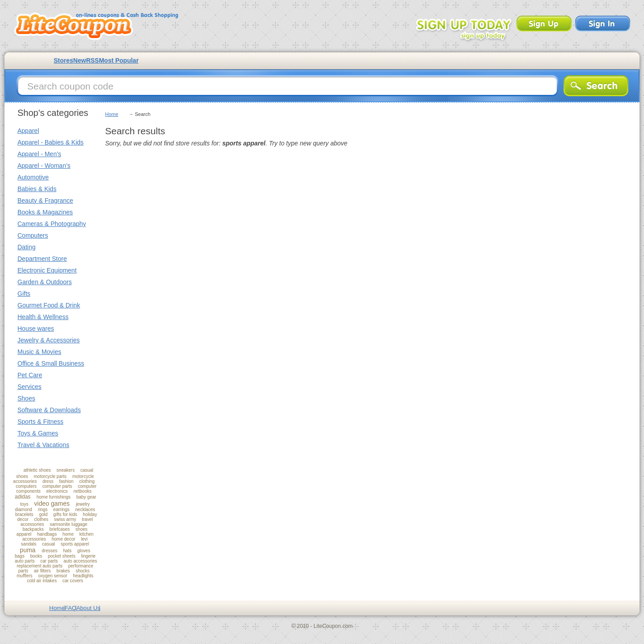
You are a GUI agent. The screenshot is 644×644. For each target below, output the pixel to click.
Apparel (28, 131)
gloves (84, 551)
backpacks (33, 529)
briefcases (59, 529)
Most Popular (119, 60)
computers (26, 486)
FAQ (71, 608)
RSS (92, 60)
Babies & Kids (37, 189)
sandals (29, 544)
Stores (64, 60)
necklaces (85, 510)
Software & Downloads (49, 410)
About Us (88, 608)
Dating (26, 247)
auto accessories (80, 561)
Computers (33, 235)
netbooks (83, 491)
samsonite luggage (68, 524)
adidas (23, 497)
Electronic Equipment (47, 270)
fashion (66, 481)
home (68, 534)
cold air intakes (42, 581)
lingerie (88, 556)
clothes (41, 519)
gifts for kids (65, 514)
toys (24, 504)
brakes (63, 571)
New (80, 60)
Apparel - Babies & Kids (51, 142)
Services (30, 387)
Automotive (33, 177)
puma (28, 550)
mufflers (24, 576)
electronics (57, 491)
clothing (87, 481)
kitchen (86, 534)
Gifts (24, 294)
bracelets (24, 514)
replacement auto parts (39, 566)
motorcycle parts (50, 476)
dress (48, 481)
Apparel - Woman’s (44, 166)
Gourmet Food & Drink (49, 305)
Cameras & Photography (52, 224)
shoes (82, 529)
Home (112, 114)
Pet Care (30, 375)
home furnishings (54, 497)
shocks (83, 571)
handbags (47, 534)
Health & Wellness (43, 317)
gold (43, 514)
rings (43, 510)
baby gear (86, 497)
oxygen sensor (53, 576)
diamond (24, 510)
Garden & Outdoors (44, 282)
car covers (73, 581)
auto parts (25, 561)
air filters (42, 571)
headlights (83, 576)
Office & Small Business (51, 363)
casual (49, 544)
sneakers (66, 470)
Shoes (26, 398)
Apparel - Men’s (39, 154)
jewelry (83, 504)
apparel (24, 534)
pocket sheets (62, 556)
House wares (36, 328)
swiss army (65, 519)
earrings (61, 510)
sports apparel (75, 544)
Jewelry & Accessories (49, 340)
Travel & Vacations (43, 445)
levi (84, 539)
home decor (63, 539)
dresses (49, 551)
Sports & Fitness (40, 422)
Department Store (42, 259)
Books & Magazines (45, 212)
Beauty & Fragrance (45, 200)
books (36, 556)
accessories (34, 539)
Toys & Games (38, 433)
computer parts (57, 486)
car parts (49, 561)
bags (20, 556)
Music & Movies (39, 352)
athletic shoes (37, 470)
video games (52, 503)
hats (67, 551)
